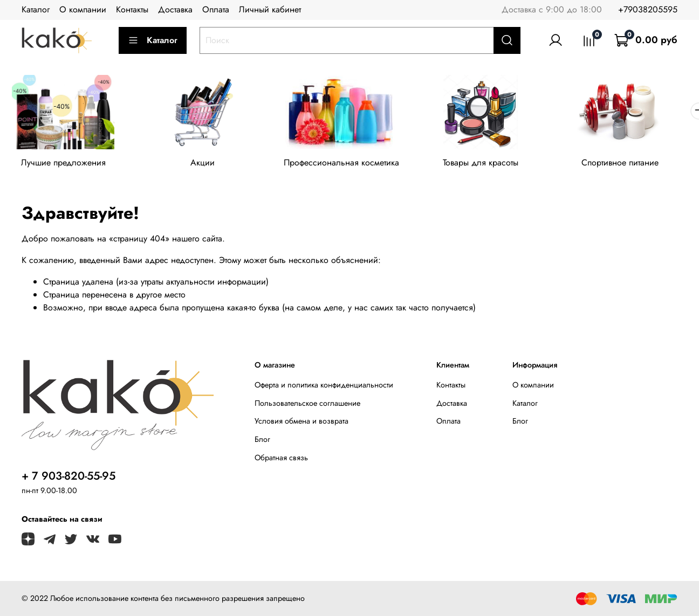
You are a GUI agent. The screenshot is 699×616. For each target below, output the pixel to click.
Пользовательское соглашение (307, 405)
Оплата (216, 9)
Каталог (36, 9)
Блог (262, 441)
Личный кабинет (270, 9)
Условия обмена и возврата (301, 423)
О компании (83, 9)
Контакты (132, 9)
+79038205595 (648, 9)
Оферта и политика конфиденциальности (324, 387)
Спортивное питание (635, 164)
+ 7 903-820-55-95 (68, 478)
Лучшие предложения (65, 164)
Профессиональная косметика (349, 164)
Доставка (175, 9)
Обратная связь (281, 459)
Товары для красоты (492, 164)
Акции (207, 164)
